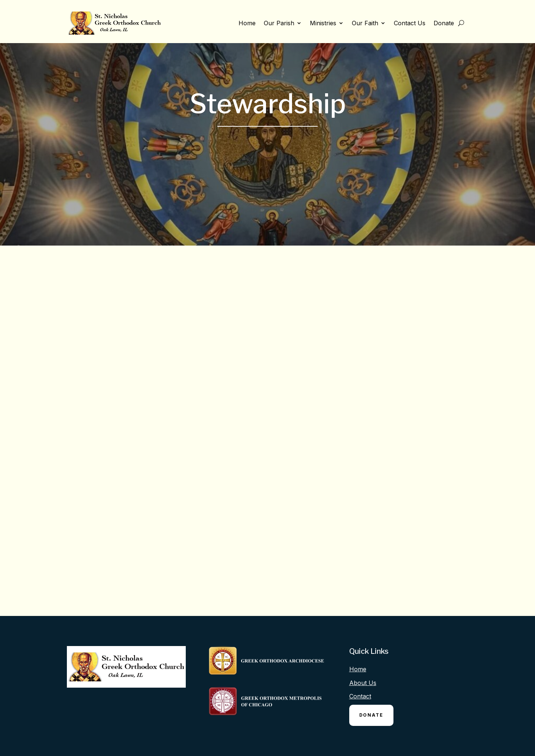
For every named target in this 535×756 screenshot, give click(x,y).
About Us (363, 683)
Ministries (323, 23)
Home (247, 23)
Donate (444, 23)
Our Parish (279, 23)
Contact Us (410, 23)
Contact (360, 696)
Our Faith (365, 23)
